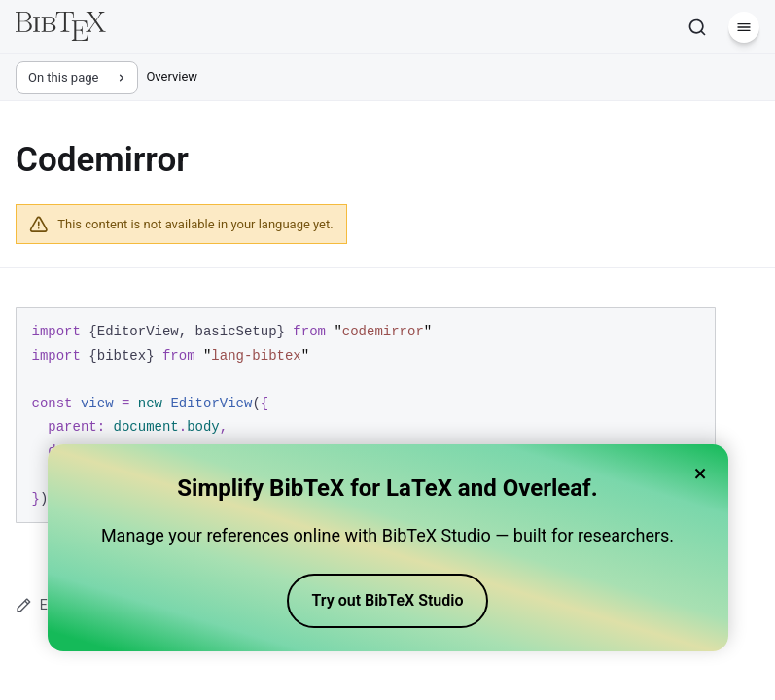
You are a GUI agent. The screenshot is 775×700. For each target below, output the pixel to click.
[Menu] (744, 27)
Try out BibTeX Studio (388, 600)
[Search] (697, 27)
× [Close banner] (701, 473)
